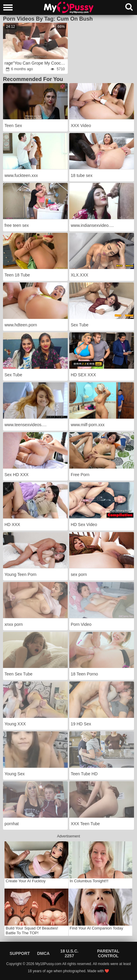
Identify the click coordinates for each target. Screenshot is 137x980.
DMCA (43, 953)
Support (20, 953)
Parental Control (108, 953)
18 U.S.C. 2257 (69, 953)
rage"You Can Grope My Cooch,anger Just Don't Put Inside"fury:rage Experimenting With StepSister (36, 63)
